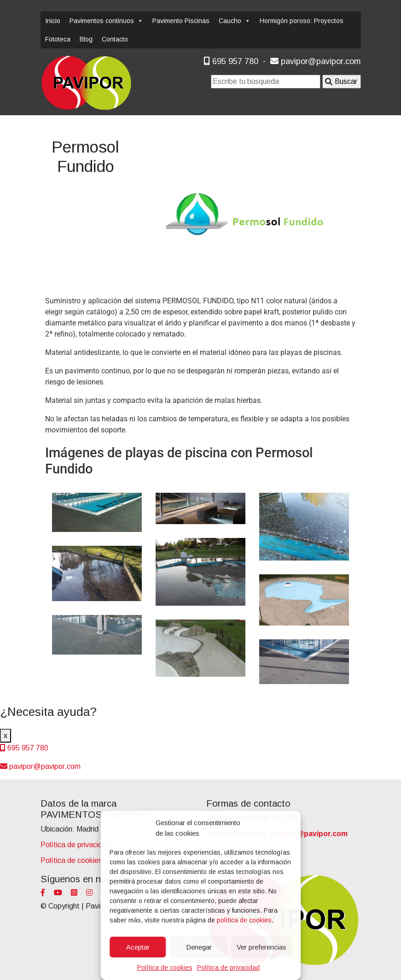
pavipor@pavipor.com (316, 61)
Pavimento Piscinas (181, 21)
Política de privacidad (228, 968)
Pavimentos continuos (106, 21)
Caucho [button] (235, 21)
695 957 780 (231, 61)
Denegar (199, 947)
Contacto (115, 39)
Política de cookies (165, 968)
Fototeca (58, 39)
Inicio (53, 21)
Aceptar (138, 947)
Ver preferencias (262, 947)
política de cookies (244, 920)
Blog (86, 39)
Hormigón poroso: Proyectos (302, 21)
